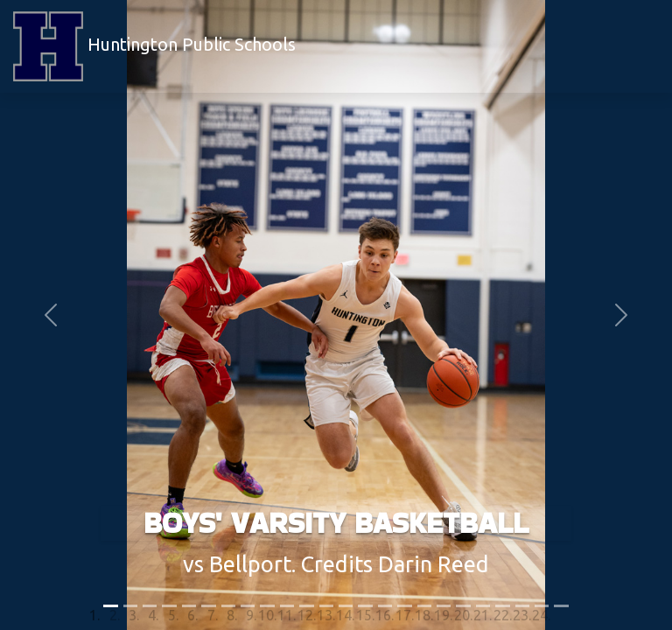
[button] (50, 315)
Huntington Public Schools (154, 46)
